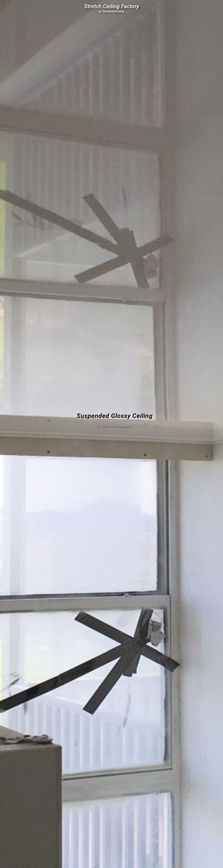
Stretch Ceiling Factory (112, 6)
